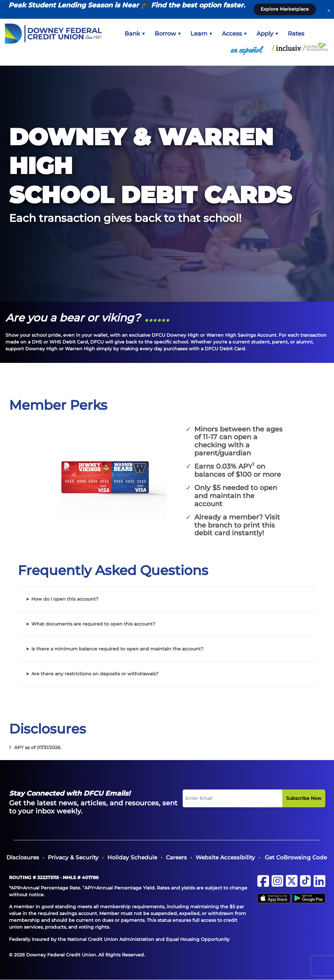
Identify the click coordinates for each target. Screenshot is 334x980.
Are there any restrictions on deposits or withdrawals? (95, 674)
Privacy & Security (73, 857)
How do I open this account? (65, 599)
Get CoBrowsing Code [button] (296, 857)
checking (210, 445)
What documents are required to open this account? (93, 624)
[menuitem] (135, 34)
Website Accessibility (225, 857)
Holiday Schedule (132, 857)
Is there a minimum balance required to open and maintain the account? (117, 649)
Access (234, 34)
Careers (176, 857)
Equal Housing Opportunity (198, 939)
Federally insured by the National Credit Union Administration (82, 939)
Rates (296, 34)
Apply (267, 34)
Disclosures (23, 857)
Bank (135, 34)
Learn (201, 34)
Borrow (168, 34)
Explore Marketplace (285, 9)
